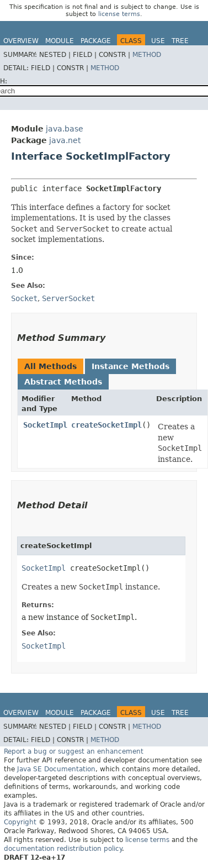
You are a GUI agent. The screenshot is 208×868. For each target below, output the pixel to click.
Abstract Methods (63, 382)
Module (60, 41)
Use (158, 41)
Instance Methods (130, 366)
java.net (65, 140)
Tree (180, 41)
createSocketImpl (106, 425)
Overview (21, 41)
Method (147, 55)
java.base (65, 129)
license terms (119, 14)
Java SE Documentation (56, 769)
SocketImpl (45, 425)
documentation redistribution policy (63, 849)
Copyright (20, 822)
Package (96, 41)
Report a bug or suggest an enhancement (74, 751)
